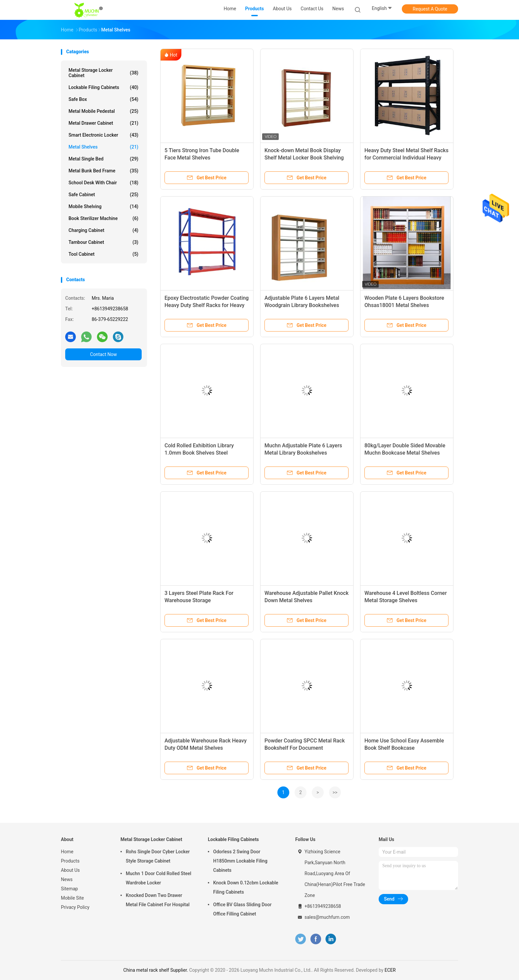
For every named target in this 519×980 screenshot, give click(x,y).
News (67, 879)
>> (335, 792)
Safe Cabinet (103, 195)
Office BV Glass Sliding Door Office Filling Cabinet (242, 909)
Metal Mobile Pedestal (103, 111)
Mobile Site (72, 898)
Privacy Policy (75, 907)
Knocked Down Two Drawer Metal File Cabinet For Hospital (158, 900)
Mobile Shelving (103, 206)
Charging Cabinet (103, 230)
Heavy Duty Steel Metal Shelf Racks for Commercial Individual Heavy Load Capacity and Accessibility (406, 158)
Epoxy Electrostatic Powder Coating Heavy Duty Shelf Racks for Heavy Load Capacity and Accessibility (207, 305)
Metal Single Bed (103, 159)
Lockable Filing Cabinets (103, 87)
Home (67, 852)
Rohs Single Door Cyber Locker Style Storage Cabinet (158, 856)
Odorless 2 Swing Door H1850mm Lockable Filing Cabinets (240, 861)
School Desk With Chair (103, 183)
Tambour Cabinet (103, 242)
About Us (70, 870)
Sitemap (69, 889)
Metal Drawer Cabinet (103, 123)
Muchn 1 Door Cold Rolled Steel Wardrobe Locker (159, 878)
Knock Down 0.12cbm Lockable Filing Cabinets (246, 887)
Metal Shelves (103, 147)
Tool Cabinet (103, 254)
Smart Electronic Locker (103, 135)
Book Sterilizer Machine (103, 218)
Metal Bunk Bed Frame (103, 171)
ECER (390, 970)
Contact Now (103, 354)
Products (70, 861)
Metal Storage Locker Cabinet (103, 73)
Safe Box (103, 99)
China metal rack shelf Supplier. (156, 970)
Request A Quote (430, 9)
